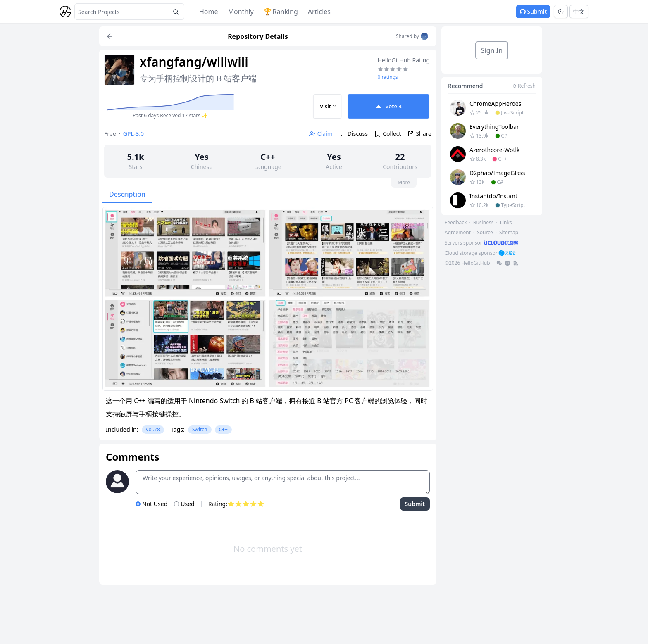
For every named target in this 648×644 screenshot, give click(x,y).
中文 (579, 11)
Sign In (492, 50)
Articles (319, 12)
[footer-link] (482, 243)
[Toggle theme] (561, 12)
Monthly (241, 12)
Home (209, 12)
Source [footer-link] (485, 232)
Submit (533, 11)
